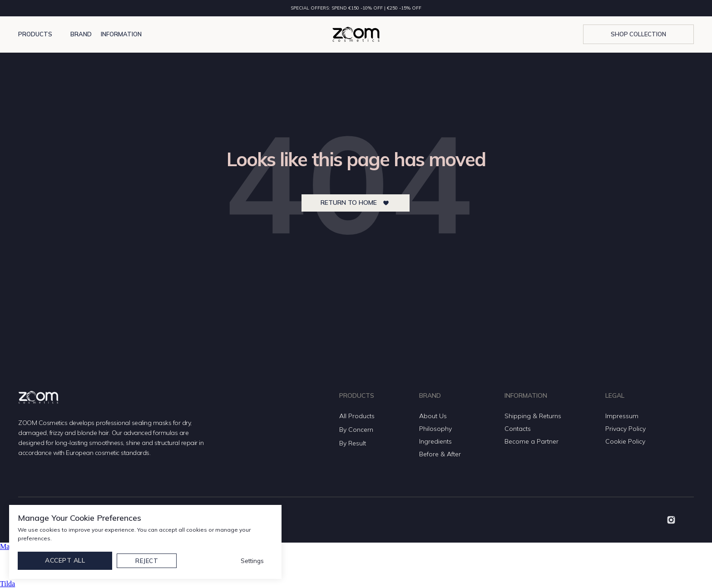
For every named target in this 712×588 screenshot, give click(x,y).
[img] (671, 520)
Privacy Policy (625, 429)
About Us (433, 416)
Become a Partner (532, 441)
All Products (357, 416)
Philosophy (435, 429)
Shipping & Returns (533, 416)
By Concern (356, 430)
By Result (353, 443)
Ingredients (435, 441)
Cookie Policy (625, 441)
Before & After (440, 454)
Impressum (622, 416)
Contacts (518, 429)
